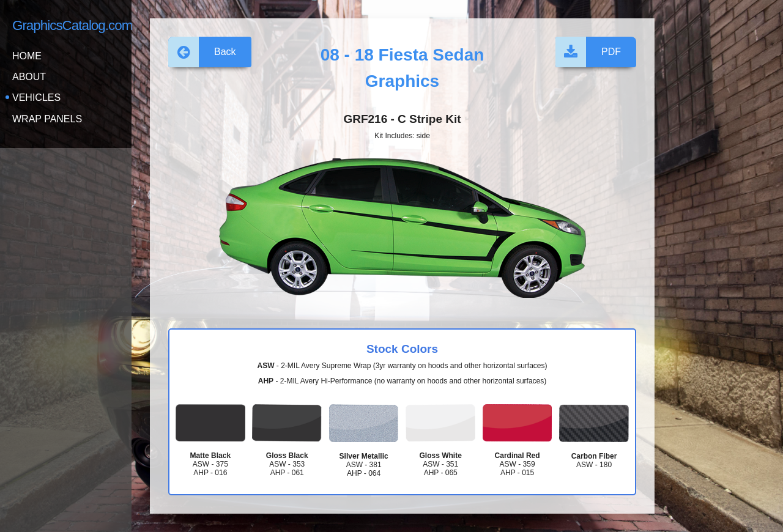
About (29, 77)
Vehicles (36, 98)
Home (27, 56)
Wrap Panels (47, 119)
